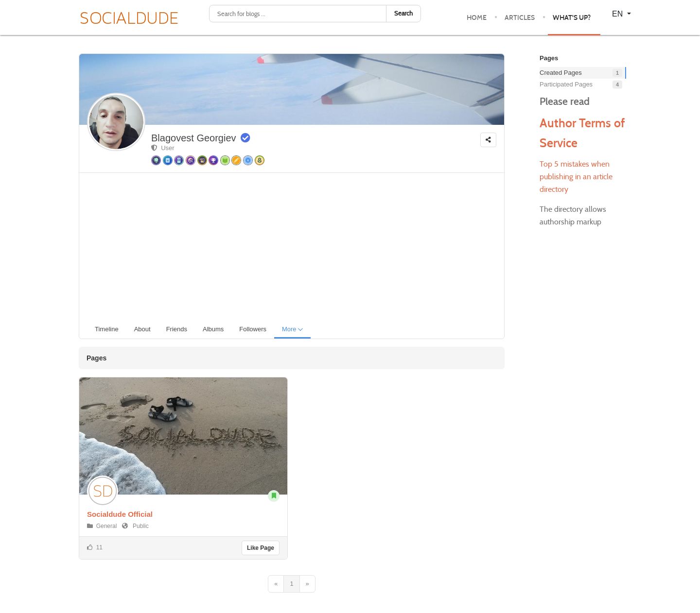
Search (403, 13)
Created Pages (561, 73)
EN (619, 14)
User (163, 148)
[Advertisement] (296, 246)
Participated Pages (566, 84)
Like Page (261, 548)
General (107, 526)
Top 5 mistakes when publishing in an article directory (576, 177)
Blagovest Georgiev (194, 138)
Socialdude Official (120, 514)
